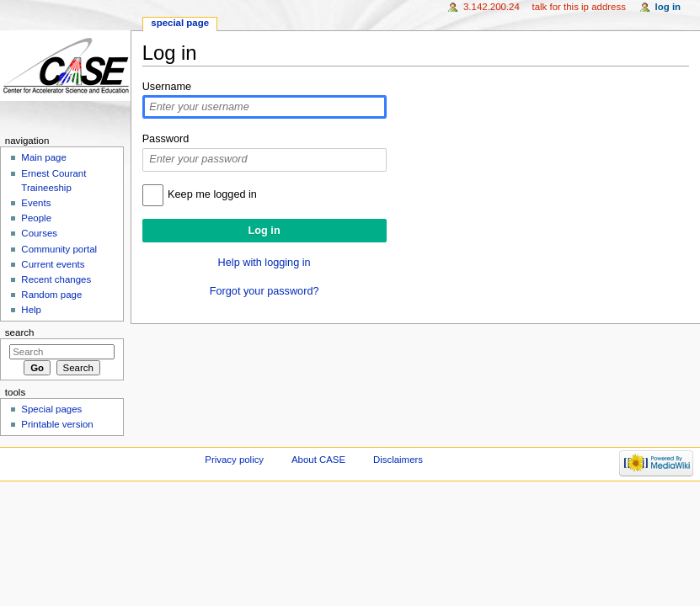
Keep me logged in (212, 194)
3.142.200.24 (492, 7)
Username (167, 87)
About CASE (318, 460)
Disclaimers (398, 460)
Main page (44, 157)
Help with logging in (265, 263)
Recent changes (56, 279)
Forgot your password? (265, 291)
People (36, 218)
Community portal (59, 249)
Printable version (57, 424)
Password (166, 139)
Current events (53, 264)
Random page (51, 295)
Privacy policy (234, 460)
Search (20, 332)
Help (31, 310)
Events (36, 203)
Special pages (51, 409)
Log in (668, 7)
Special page (180, 23)
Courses (39, 233)
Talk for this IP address (578, 7)
